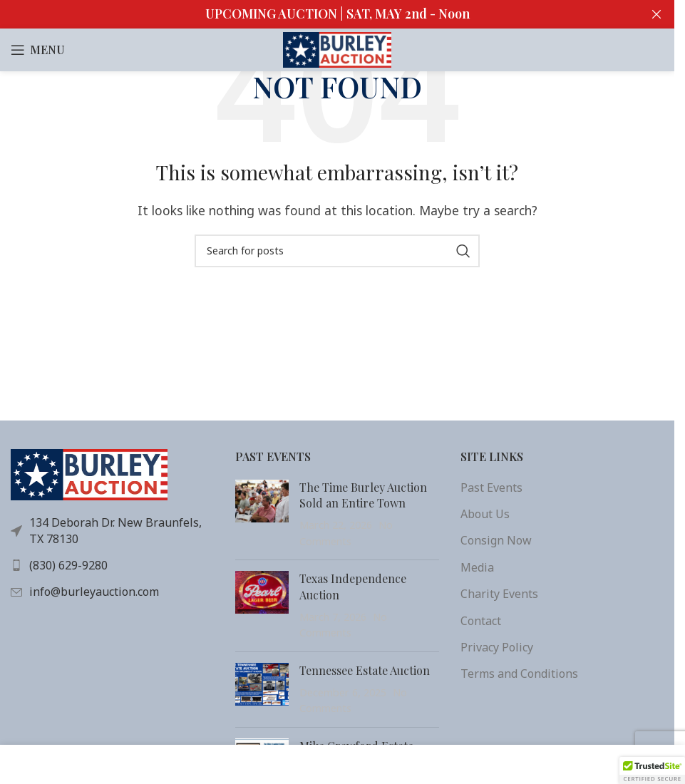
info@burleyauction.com (94, 592)
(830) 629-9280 (68, 565)
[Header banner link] (337, 14)
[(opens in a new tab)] (262, 606)
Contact (481, 621)
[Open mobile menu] (38, 50)
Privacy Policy (497, 647)
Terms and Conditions (519, 674)
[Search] (337, 251)
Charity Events (499, 594)
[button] (652, 770)
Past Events (491, 488)
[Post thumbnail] (262, 515)
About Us (485, 514)
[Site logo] (337, 48)
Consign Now (496, 540)
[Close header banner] (656, 14)
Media (477, 567)
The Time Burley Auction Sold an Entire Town (363, 495)
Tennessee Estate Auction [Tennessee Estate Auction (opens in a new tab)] (365, 670)
